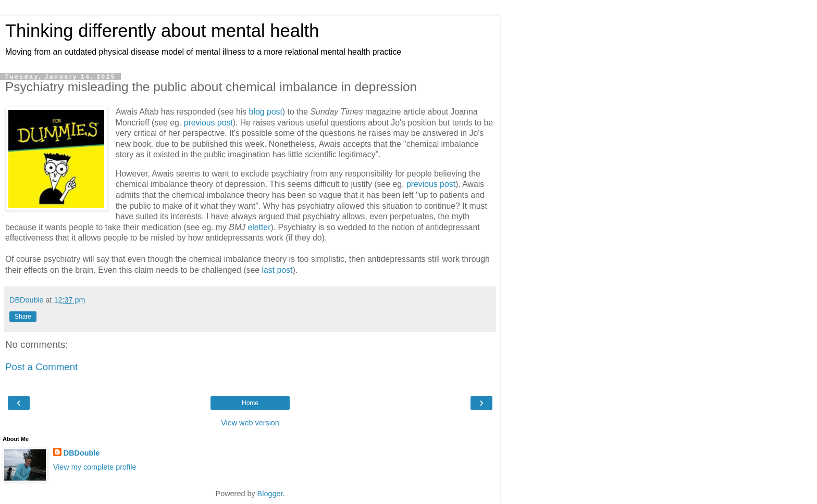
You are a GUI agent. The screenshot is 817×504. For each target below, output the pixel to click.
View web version (250, 423)
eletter (259, 227)
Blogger (270, 494)
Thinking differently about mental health (162, 31)
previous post (208, 123)
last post (277, 270)
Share (23, 317)
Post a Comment (41, 367)
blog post (266, 112)
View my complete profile (95, 467)
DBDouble (82, 453)
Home (250, 403)
